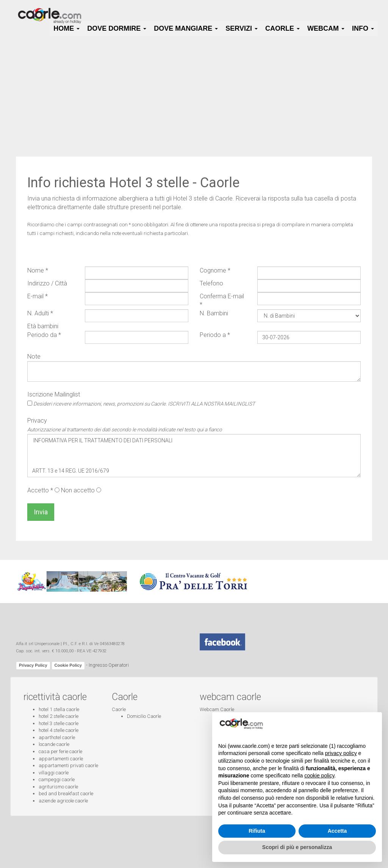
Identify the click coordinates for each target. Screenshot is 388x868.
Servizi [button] (242, 28)
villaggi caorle (54, 773)
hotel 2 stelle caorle (59, 716)
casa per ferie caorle (60, 751)
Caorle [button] (282, 28)
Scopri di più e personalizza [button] (297, 847)
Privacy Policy (33, 665)
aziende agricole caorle (63, 801)
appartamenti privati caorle (68, 765)
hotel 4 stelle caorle (59, 730)
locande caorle (54, 744)
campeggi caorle (57, 779)
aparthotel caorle (57, 737)
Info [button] (363, 28)
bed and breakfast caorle (66, 794)
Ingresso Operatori (109, 665)
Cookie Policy (68, 665)
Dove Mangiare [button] (186, 28)
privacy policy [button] (341, 753)
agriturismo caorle (58, 787)
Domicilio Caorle (144, 716)
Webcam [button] (326, 28)
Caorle (119, 709)
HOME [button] (66, 28)
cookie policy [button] (319, 776)
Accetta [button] (337, 831)
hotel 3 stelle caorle (59, 723)
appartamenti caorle (61, 759)
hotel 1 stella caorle (59, 709)
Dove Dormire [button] (117, 28)
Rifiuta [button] (257, 831)
